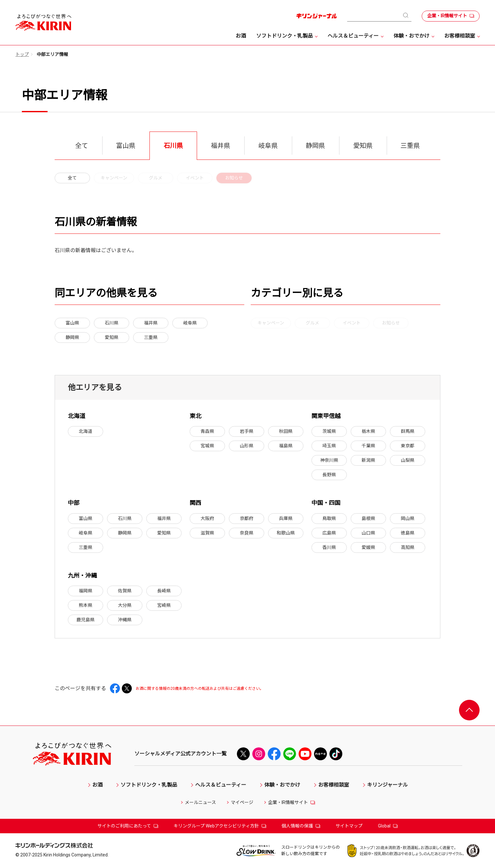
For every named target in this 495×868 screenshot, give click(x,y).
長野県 (329, 475)
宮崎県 (164, 605)
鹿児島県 (85, 620)
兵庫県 (286, 518)
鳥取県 (329, 518)
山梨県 (408, 460)
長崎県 (164, 591)
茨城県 (329, 431)
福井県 (151, 323)
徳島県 (408, 533)
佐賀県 (125, 591)
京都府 (247, 518)
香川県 (329, 547)
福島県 (286, 446)
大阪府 (207, 518)
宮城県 (207, 446)
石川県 (112, 323)
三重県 (151, 337)
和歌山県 (286, 533)
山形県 (247, 446)
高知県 (408, 547)
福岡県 (85, 591)
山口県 (368, 533)
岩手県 (247, 431)
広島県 (329, 533)
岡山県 (408, 518)
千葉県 (368, 446)
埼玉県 (329, 446)
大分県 (125, 605)
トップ (22, 54)
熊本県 (85, 605)
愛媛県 (368, 547)
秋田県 (286, 431)
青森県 (207, 431)
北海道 (85, 431)
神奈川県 (329, 460)
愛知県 (112, 337)
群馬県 (408, 431)
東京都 (408, 446)
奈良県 (247, 533)
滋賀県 (207, 533)
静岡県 (72, 337)
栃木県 (368, 431)
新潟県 (368, 460)
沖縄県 (125, 620)
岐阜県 (190, 323)
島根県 (368, 518)
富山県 (72, 323)
